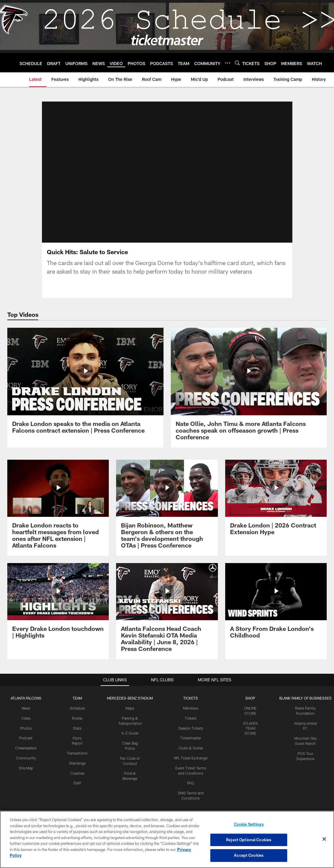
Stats (77, 728)
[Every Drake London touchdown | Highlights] (58, 604)
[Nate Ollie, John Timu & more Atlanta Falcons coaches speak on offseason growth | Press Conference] (249, 388)
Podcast (26, 738)
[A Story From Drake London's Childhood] (276, 604)
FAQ (191, 783)
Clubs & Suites (191, 748)
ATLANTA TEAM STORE (250, 728)
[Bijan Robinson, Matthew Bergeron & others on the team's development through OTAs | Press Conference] (167, 508)
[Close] (324, 839)
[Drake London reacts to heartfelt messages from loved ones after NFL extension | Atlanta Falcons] (58, 508)
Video (26, 718)
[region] (167, 839)
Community (26, 758)
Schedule (77, 708)
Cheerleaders (26, 748)
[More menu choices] (228, 63)
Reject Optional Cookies (249, 840)
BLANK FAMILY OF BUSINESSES (305, 698)
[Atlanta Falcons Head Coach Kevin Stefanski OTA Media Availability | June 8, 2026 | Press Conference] (167, 611)
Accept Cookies (249, 855)
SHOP (250, 698)
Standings (77, 763)
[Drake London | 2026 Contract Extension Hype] (276, 501)
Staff (77, 783)
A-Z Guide (130, 733)
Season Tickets (191, 728)
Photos (26, 728)
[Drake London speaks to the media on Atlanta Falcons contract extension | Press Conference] (85, 384)
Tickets (191, 718)
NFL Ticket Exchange (191, 758)
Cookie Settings (249, 824)
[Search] (237, 63)
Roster (77, 718)
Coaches (77, 773)
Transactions (77, 753)
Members (191, 708)
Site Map (26, 768)
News (26, 708)
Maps (130, 708)
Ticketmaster (191, 738)
